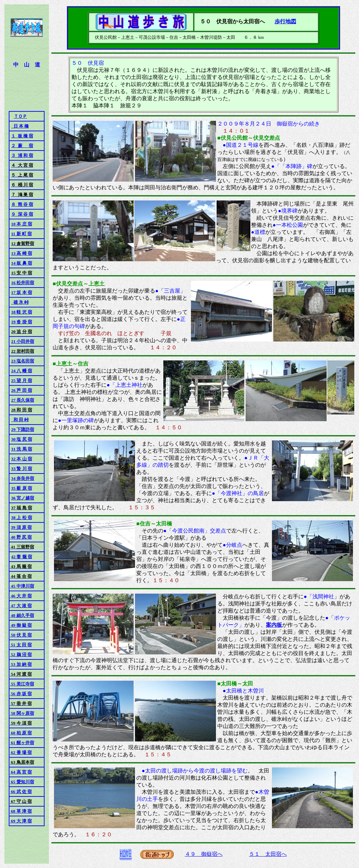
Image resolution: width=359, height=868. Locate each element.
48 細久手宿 (22, 615)
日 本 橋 (20, 126)
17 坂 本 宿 (22, 292)
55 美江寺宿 (22, 684)
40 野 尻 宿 (21, 537)
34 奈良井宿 (23, 478)
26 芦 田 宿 (22, 390)
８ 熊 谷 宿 (22, 204)
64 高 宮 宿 (21, 772)
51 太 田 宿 (21, 645)
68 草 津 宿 (21, 811)
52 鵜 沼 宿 (21, 655)
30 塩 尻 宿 (22, 439)
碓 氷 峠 (20, 302)
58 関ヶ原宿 (22, 713)
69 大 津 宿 (21, 821)
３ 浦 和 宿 (22, 155)
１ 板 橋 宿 (22, 136)
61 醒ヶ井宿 (22, 743)
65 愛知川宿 (22, 782)
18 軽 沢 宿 (22, 312)
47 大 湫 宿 (21, 606)
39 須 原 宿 (21, 527)
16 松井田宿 (23, 283)
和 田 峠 (20, 420)
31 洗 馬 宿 (22, 449)
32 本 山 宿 (22, 459)
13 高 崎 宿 (22, 253)
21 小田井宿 (23, 341)
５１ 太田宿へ (268, 854)
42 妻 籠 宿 (22, 557)
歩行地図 (285, 21)
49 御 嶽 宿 (21, 625)
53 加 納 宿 (21, 664)
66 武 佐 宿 (21, 792)
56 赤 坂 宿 (21, 694)
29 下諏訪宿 (23, 429)
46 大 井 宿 (21, 596)
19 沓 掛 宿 (22, 322)
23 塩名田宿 (23, 361)
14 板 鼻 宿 (22, 263)
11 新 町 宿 (21, 234)
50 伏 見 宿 (21, 635)
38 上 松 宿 (22, 518)
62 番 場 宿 (21, 752)
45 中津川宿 (22, 586)
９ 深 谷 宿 (22, 214)
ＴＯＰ (20, 116)
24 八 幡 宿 (22, 371)
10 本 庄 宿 (22, 224)
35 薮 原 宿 (22, 488)
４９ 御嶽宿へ (204, 854)
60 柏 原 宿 (21, 733)
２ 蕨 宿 (22, 146)
